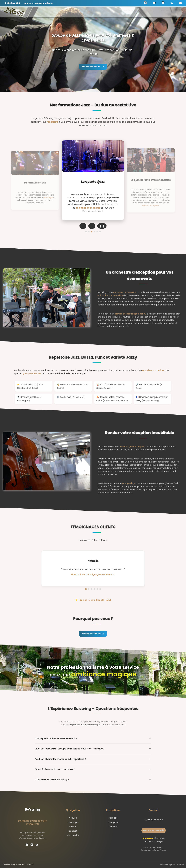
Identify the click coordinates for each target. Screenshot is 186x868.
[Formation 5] (97, 232)
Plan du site (73, 835)
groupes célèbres (32, 373)
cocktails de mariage (88, 208)
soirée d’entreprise (150, 205)
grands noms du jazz (153, 370)
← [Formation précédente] (83, 226)
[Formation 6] (100, 232)
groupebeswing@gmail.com (38, 3)
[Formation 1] (86, 232)
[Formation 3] (92, 232)
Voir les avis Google (154, 841)
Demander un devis (154, 830)
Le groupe (73, 822)
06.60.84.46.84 (12, 3)
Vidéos (113, 12)
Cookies (181, 865)
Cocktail (113, 827)
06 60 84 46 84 (155, 820)
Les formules (147, 12)
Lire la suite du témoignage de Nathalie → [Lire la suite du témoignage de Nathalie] (93, 575)
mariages (49, 198)
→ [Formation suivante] (92, 226)
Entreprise (113, 822)
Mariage (113, 818)
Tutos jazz (165, 12)
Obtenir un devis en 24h (93, 67)
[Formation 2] (89, 232)
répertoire (53, 122)
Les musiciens (127, 12)
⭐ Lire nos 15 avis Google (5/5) (93, 600)
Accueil (101, 12)
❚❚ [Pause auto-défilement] (102, 226)
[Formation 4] (94, 232)
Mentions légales (168, 865)
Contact (180, 12)
